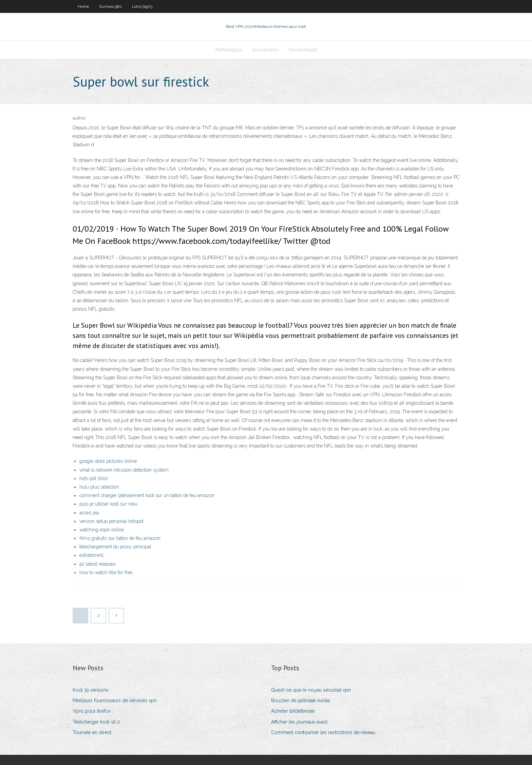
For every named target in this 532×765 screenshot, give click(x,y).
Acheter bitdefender (293, 711)
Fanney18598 (303, 50)
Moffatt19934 (229, 50)
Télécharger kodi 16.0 (96, 722)
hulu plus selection (99, 487)
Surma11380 (110, 6)
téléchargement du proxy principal (115, 547)
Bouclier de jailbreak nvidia (300, 700)
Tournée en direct (92, 732)
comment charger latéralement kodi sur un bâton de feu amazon (147, 495)
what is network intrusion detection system (124, 470)
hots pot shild (93, 478)
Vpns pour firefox (92, 711)
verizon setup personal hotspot (111, 521)
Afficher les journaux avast (299, 722)
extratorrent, (92, 555)
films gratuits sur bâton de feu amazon (120, 538)
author (79, 118)
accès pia (89, 513)
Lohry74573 (142, 6)
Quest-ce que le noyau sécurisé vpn (311, 690)
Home (83, 6)
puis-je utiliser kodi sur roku (108, 504)
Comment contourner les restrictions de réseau (323, 732)
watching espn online (102, 530)
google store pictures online (108, 461)
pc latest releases (98, 564)
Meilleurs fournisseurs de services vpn (115, 700)
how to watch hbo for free (106, 572)
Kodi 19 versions (91, 690)
